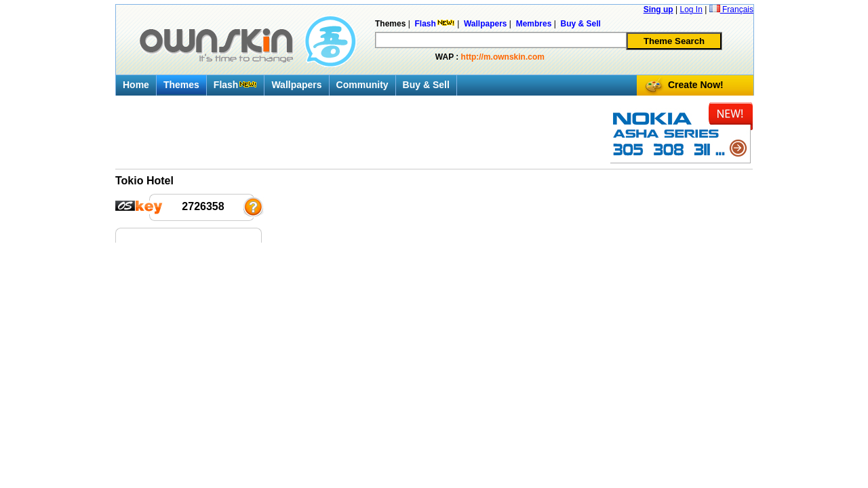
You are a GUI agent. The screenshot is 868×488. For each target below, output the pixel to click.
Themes (181, 85)
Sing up (658, 9)
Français (731, 9)
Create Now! (696, 85)
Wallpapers (296, 85)
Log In (691, 9)
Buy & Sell (426, 85)
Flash (236, 85)
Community (362, 85)
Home (136, 85)
